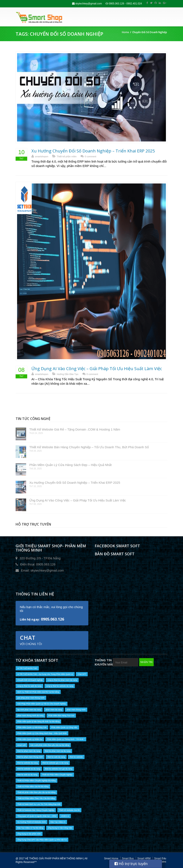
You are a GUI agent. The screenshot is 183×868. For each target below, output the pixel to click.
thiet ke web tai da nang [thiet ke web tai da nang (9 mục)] (27, 775)
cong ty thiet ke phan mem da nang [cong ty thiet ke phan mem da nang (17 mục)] (62, 680)
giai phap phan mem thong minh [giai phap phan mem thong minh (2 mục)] (31, 698)
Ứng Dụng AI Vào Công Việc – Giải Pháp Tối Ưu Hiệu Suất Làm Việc (97, 369)
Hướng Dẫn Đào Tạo (67, 374)
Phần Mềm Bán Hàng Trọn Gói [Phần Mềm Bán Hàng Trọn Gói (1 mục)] (61, 716)
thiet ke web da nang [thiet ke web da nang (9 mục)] (56, 757)
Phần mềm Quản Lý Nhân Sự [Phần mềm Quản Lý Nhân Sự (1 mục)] (30, 739)
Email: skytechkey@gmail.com (42, 570)
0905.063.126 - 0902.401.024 (124, 4)
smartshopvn (42, 156)
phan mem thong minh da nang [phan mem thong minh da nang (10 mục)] (30, 716)
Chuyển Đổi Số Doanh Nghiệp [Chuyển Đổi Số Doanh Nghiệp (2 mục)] (30, 680)
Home (125, 32)
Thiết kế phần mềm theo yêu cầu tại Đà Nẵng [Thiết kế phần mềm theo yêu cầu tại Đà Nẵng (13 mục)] (36, 792)
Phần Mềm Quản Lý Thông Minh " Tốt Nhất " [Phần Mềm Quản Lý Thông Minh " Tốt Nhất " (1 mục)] (66, 739)
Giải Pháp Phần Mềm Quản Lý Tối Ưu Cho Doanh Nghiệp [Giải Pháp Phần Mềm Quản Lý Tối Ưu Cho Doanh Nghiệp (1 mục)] (42, 704)
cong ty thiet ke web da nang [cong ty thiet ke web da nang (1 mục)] (29, 686)
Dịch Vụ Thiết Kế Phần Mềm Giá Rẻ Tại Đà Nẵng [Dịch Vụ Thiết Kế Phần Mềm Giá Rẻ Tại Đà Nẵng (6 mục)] (38, 692)
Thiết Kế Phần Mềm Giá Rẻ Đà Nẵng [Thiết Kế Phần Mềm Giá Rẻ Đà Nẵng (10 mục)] (33, 786)
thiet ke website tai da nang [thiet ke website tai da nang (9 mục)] (29, 769)
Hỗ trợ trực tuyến (131, 864)
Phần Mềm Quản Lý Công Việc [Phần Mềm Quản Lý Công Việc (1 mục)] (64, 727)
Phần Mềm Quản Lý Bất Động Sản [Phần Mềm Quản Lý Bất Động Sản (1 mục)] (32, 727)
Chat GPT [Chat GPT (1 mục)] (82, 674)
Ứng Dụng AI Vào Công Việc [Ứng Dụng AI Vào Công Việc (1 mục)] (60, 828)
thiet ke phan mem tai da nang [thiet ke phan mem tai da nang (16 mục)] (58, 751)
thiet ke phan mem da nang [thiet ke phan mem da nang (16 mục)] (29, 751)
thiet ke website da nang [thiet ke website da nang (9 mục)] (28, 763)
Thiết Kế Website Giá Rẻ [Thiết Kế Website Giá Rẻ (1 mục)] (69, 810)
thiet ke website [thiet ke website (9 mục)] (76, 757)
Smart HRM (144, 858)
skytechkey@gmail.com (87, 4)
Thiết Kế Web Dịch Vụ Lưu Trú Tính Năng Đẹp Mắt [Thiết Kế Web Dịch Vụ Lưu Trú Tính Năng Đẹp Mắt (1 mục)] (39, 804)
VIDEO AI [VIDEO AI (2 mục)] (65, 816)
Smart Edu (160, 858)
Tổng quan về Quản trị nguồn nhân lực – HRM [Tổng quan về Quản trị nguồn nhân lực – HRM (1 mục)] (37, 816)
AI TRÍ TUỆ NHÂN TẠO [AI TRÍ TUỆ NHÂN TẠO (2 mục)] (27, 668)
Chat (31, 640)
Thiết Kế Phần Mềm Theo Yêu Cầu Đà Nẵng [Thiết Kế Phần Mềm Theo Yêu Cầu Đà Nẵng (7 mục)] (36, 798)
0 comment (90, 156)
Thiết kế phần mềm (67, 156)
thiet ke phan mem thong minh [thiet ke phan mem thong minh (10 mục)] (30, 757)
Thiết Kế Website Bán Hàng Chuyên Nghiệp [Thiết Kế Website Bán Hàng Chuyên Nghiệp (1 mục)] (36, 810)
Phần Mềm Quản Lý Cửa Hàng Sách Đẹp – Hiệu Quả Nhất (70, 465)
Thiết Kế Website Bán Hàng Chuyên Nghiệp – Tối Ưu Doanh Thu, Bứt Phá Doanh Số (89, 447)
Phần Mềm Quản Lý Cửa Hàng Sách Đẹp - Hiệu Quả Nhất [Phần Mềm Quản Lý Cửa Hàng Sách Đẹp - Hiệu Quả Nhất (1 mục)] (42, 733)
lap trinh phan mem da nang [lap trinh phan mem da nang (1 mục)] (29, 710)
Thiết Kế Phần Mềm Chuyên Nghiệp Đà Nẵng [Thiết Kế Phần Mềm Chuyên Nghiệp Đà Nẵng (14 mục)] (36, 781)
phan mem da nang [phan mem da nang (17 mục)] (54, 710)
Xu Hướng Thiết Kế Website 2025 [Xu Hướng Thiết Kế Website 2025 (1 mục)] (32, 822)
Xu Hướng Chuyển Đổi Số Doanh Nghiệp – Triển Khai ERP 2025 (93, 151)
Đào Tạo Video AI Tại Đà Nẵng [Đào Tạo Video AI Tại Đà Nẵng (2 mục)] (30, 828)
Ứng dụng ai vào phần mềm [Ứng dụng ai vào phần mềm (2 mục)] (29, 834)
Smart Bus (128, 858)
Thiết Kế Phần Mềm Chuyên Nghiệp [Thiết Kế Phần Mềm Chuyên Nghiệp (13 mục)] (57, 775)
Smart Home (111, 858)
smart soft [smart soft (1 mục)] (22, 745)
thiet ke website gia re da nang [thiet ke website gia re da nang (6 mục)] (55, 763)
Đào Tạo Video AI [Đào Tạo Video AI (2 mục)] (58, 822)
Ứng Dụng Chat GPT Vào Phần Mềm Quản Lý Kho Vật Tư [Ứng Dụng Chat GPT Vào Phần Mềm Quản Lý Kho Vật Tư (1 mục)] (42, 840)
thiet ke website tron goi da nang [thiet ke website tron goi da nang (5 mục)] (59, 769)
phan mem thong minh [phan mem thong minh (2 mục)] (76, 710)
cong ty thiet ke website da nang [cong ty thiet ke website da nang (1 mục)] (60, 686)
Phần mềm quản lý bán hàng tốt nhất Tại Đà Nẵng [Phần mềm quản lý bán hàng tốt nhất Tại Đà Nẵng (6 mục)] (38, 721)
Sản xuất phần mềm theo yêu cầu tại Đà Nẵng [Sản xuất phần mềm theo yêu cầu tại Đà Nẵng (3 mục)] (50, 745)
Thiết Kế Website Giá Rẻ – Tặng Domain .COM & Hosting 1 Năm (75, 429)
